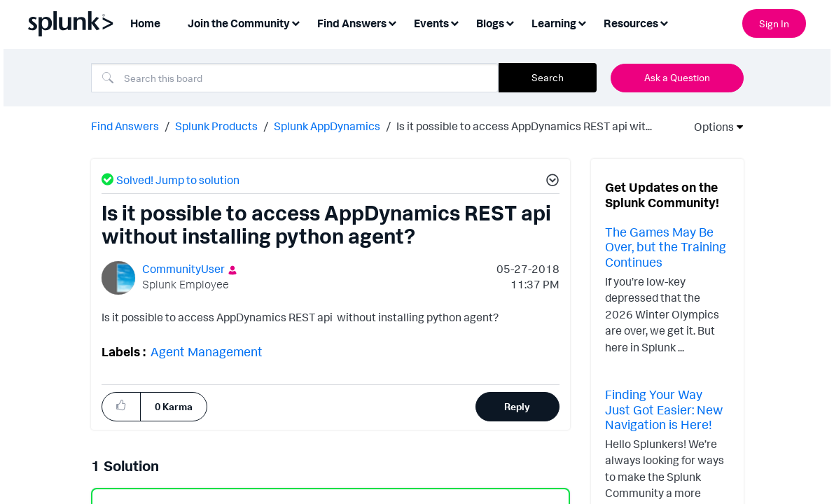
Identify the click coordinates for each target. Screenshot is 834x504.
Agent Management (207, 350)
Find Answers (125, 125)
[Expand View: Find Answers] (392, 22)
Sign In (774, 23)
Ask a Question (677, 77)
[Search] (295, 78)
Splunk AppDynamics (327, 125)
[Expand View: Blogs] (510, 22)
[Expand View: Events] (454, 22)
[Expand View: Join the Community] (296, 22)
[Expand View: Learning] (582, 22)
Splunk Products (216, 125)
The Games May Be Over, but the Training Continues (666, 245)
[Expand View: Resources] (664, 22)
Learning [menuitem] (554, 23)
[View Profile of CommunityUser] (183, 267)
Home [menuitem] (145, 23)
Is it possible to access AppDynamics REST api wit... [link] (524, 125)
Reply (517, 405)
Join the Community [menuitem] (239, 23)
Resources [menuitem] (631, 23)
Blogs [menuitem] (490, 23)
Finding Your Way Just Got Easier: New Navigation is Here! (664, 408)
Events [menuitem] (431, 23)
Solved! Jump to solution (178, 178)
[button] (121, 404)
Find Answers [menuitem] (352, 23)
